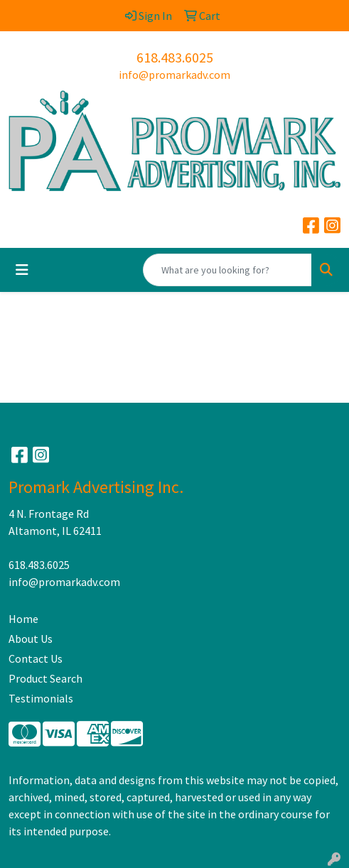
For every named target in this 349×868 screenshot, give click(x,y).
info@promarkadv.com (174, 75)
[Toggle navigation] (22, 270)
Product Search (45, 678)
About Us (31, 639)
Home (23, 619)
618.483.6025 (175, 57)
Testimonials (41, 698)
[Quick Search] (227, 270)
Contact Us (36, 658)
